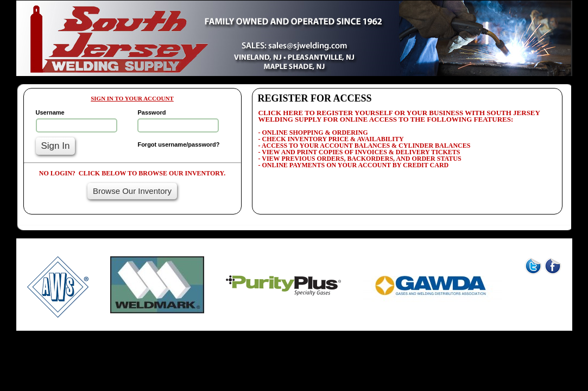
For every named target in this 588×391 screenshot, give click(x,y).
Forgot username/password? (178, 144)
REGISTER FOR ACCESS (315, 98)
